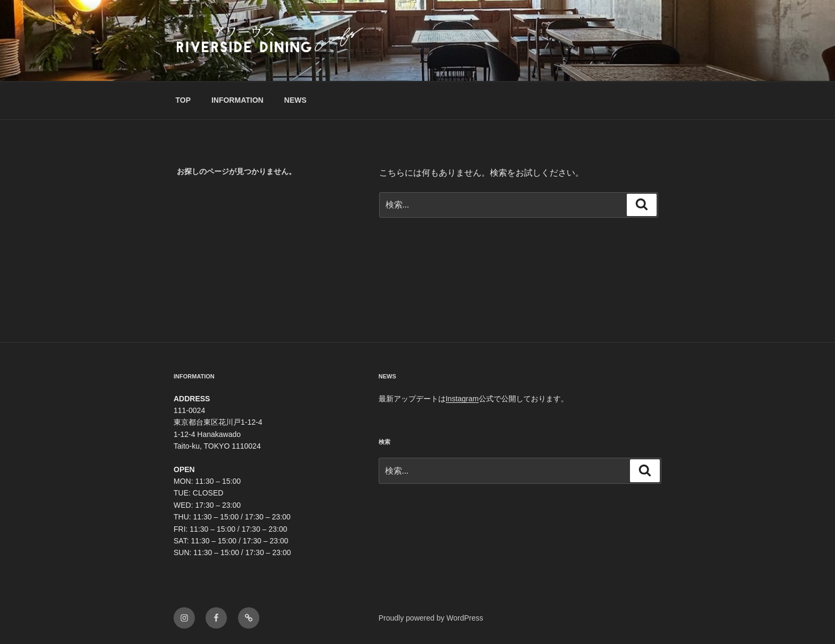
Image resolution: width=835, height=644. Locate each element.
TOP (183, 100)
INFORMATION (238, 100)
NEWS (296, 100)
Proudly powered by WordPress (431, 618)
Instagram (462, 399)
